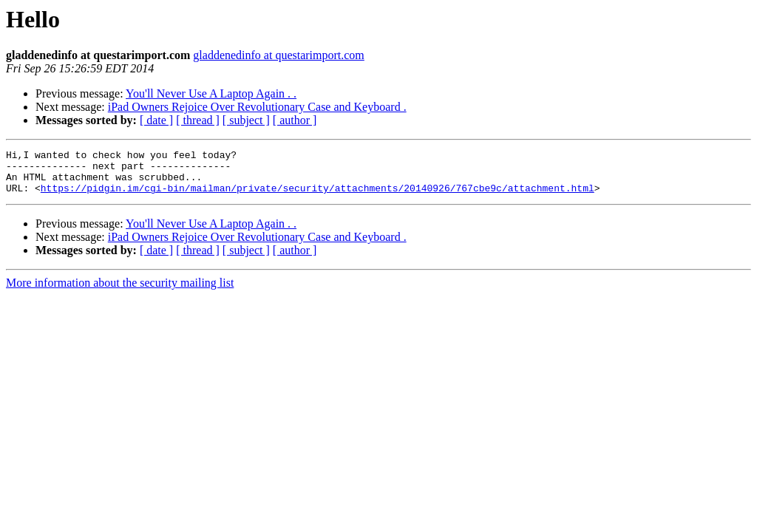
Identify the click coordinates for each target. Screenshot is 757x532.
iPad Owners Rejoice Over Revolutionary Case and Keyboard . (257, 107)
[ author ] (295, 120)
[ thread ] (198, 120)
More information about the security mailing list (120, 291)
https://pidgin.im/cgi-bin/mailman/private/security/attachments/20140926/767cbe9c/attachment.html (318, 197)
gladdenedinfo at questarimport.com (278, 55)
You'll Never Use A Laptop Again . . (211, 93)
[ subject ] (246, 120)
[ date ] (156, 120)
